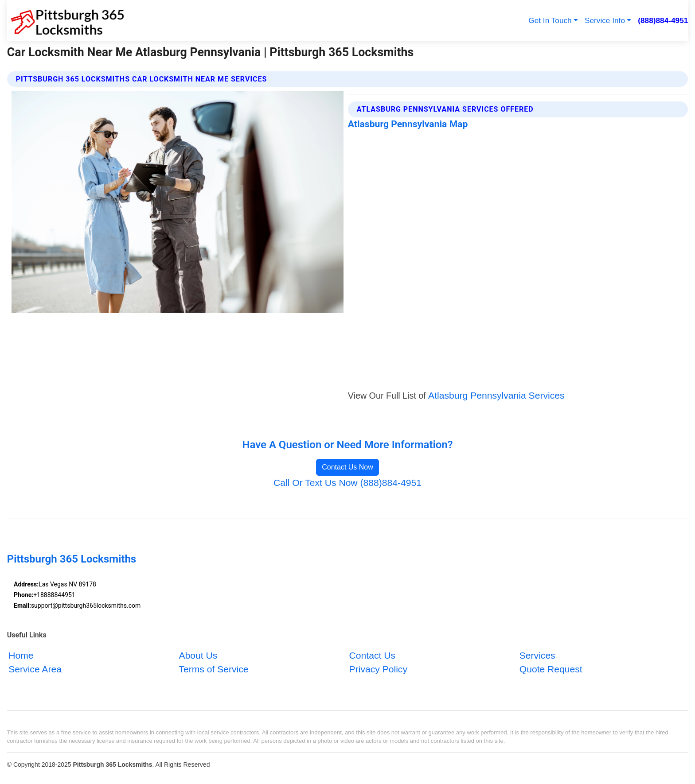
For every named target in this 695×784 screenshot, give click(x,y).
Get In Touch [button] (550, 20)
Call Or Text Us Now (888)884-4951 (347, 483)
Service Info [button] (605, 20)
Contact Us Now (347, 467)
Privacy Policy (378, 669)
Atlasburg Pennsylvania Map (408, 124)
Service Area (35, 669)
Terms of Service (213, 669)
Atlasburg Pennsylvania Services (496, 395)
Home (21, 655)
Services (537, 655)
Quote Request (551, 669)
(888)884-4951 (663, 20)
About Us (198, 655)
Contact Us (372, 655)
